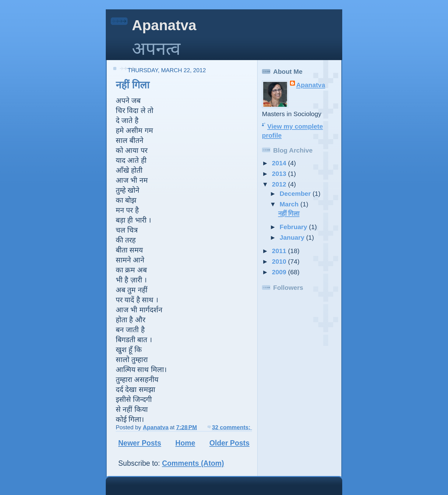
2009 (280, 272)
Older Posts (229, 443)
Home (185, 443)
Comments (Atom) (193, 463)
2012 (280, 184)
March (290, 204)
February (294, 227)
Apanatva (164, 25)
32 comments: (232, 427)
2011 (280, 251)
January (293, 237)
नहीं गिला (133, 85)
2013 (280, 174)
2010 (280, 261)
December (296, 193)
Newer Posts (140, 443)
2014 (280, 163)
